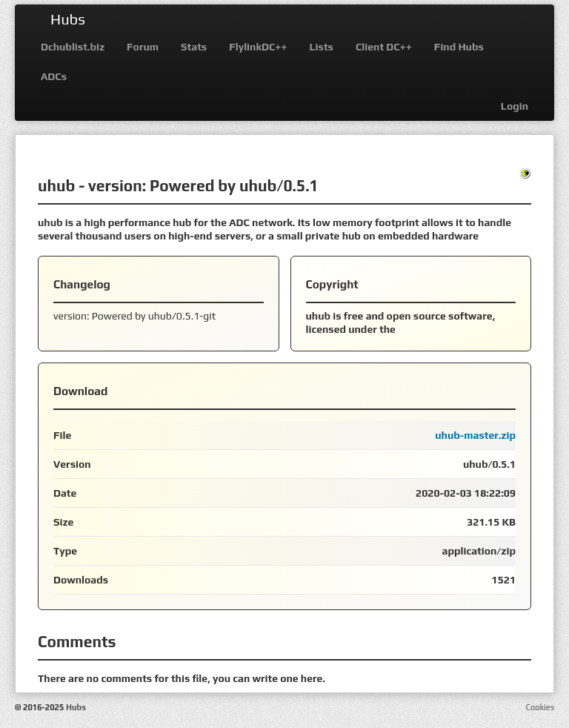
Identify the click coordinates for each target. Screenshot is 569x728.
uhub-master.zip (475, 435)
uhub (56, 186)
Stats (194, 47)
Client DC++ (384, 47)
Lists (322, 47)
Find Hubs (459, 47)
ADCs (54, 76)
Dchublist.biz (73, 47)
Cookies (540, 707)
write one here (287, 678)
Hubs (68, 19)
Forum (143, 47)
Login (515, 106)
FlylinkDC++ (258, 47)
